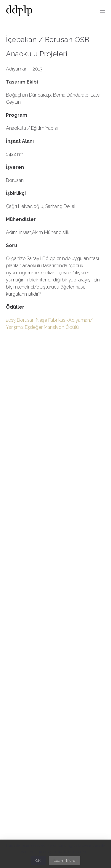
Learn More (65, 861)
